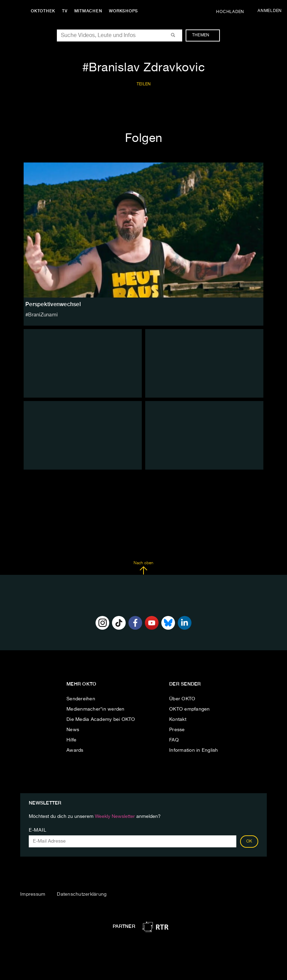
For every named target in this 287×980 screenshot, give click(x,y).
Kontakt (178, 719)
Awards (75, 750)
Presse (177, 730)
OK (249, 842)
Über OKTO (182, 699)
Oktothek (45, 11)
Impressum (33, 894)
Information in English (194, 750)
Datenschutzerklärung (82, 894)
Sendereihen (81, 699)
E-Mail (38, 830)
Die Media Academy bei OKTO (101, 719)
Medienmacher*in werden (96, 709)
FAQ (174, 740)
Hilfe (71, 740)
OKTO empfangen (190, 709)
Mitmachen (90, 11)
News (73, 730)
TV (66, 11)
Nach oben (143, 568)
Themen (204, 35)
